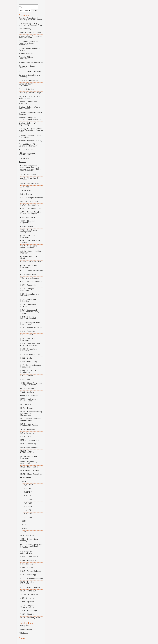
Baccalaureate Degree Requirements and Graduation (28, 43)
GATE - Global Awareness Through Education (31, 384)
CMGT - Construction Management (29, 231)
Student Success (26, 54)
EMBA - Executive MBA (30, 354)
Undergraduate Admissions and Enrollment (30, 37)
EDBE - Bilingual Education (27, 290)
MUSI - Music (26, 478)
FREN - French (27, 379)
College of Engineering (29, 80)
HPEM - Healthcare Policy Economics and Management (31, 413)
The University (25, 29)
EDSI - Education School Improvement (31, 323)
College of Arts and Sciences (27, 67)
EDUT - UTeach (27, 335)
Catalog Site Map (25, 629)
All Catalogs (23, 633)
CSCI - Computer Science (31, 282)
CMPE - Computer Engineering (28, 236)
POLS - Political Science (31, 571)
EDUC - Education (28, 331)
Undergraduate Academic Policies (30, 49)
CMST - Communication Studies (30, 241)
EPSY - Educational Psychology (28, 371)
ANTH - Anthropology (30, 183)
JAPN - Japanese (28, 429)
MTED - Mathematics (29, 467)
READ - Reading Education (27, 583)
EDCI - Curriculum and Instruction (30, 295)
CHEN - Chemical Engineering (28, 222)
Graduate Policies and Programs (28, 103)
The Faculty (24, 158)
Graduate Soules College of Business (30, 113)
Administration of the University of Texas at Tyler (30, 24)
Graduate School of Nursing (30, 141)
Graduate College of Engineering (27, 124)
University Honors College (30, 93)
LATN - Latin (26, 437)
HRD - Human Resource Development (30, 420)
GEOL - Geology (27, 392)
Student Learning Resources (31, 63)
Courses (22, 162)
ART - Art (25, 187)
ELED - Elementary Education (29, 350)
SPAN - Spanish (27, 602)
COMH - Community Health (29, 257)
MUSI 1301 (28, 503)
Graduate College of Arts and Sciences (29, 108)
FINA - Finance (27, 376)
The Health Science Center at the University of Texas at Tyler (31, 130)
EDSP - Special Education (31, 328)
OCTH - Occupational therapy (29, 540)
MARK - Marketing (28, 444)
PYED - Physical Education (32, 578)
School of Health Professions (26, 85)
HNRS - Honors (27, 408)
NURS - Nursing (27, 536)
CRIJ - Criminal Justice (30, 278)
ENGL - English (27, 358)
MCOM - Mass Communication (27, 452)
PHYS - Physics (27, 568)
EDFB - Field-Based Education (29, 300)
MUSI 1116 (27, 489)
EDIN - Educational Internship (28, 306)
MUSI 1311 (27, 510)
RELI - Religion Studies (30, 587)
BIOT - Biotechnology (29, 201)
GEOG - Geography (28, 388)
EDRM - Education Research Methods (28, 318)
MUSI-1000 (28, 485)
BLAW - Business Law (30, 205)
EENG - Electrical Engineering (28, 339)
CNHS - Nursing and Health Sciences (29, 247)
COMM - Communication (31, 262)
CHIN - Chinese (27, 226)
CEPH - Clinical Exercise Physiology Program (30, 213)
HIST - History (26, 405)
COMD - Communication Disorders (31, 252)
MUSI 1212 (28, 499)
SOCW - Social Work (29, 595)
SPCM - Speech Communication (27, 606)
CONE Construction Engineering (29, 266)
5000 (24, 532)
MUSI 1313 (28, 517)
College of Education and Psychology (29, 76)
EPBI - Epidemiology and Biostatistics (31, 366)
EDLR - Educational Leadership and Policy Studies (30, 312)
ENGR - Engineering (29, 362)
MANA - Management (30, 440)
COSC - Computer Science (32, 271)
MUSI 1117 (28, 492)
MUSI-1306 (28, 507)
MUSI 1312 (28, 514)
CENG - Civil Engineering (31, 209)
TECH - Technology (29, 611)
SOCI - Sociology (27, 598)
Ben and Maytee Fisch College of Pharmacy (28, 145)
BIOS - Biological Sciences (32, 198)
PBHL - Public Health (29, 557)
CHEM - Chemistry (28, 217)
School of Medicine (27, 150)
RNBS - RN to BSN (28, 591)
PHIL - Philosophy (28, 564)
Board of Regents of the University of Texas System (30, 19)
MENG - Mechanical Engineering (29, 457)
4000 (24, 528)
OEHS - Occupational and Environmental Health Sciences (31, 546)
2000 (24, 521)
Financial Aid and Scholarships (26, 58)
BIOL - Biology (26, 194)
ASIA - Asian (26, 191)
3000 (24, 525)
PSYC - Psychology (28, 575)
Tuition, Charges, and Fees (30, 32)
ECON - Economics (28, 285)
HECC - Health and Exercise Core (28, 400)
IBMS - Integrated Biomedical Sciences (29, 425)
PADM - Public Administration (27, 552)
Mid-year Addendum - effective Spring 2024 (28, 154)
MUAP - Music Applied (30, 471)
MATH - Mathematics (29, 447)
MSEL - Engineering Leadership (29, 462)
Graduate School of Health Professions (30, 136)
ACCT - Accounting (28, 174)
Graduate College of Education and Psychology (30, 119)
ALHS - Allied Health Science (29, 179)
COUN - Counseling (28, 274)
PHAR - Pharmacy (28, 560)
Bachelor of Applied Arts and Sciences (30, 97)
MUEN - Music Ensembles (31, 474)
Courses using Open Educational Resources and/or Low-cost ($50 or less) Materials (31, 168)
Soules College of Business (30, 71)
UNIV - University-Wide (30, 618)
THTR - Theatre (27, 614)
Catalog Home (24, 626)
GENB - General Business (31, 396)
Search (35, 11)
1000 (24, 481)
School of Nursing (26, 89)
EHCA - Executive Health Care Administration (31, 345)
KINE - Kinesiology (28, 433)
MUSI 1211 (27, 496)
